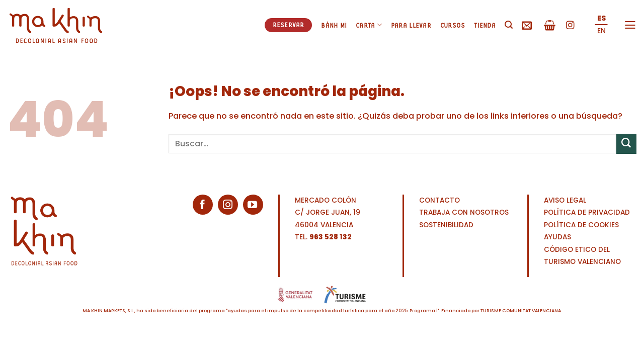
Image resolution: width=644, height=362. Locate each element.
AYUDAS (557, 237)
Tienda (485, 25)
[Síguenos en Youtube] (253, 205)
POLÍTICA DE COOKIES (581, 225)
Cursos (453, 25)
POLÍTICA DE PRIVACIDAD (587, 212)
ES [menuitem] (601, 18)
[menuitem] (601, 19)
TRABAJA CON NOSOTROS (464, 212)
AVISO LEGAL (565, 200)
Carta (369, 25)
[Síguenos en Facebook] (203, 205)
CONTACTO (439, 200)
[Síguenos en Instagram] (570, 26)
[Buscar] (509, 25)
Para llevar (411, 25)
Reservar (289, 25)
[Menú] (630, 25)
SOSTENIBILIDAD (446, 225)
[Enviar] (626, 144)
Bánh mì (334, 25)
